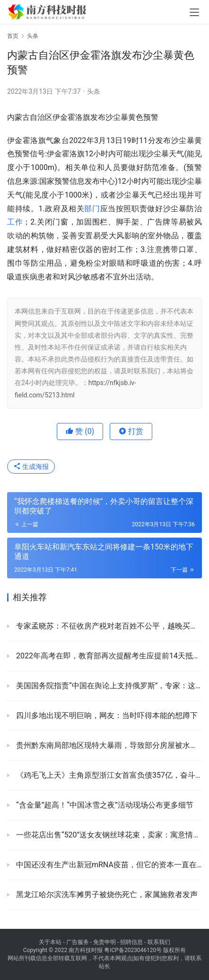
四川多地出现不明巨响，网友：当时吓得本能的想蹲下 (106, 715)
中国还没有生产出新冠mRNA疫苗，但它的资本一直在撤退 (108, 865)
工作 (15, 222)
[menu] (194, 12)
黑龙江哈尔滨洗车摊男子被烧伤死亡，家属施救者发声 (106, 895)
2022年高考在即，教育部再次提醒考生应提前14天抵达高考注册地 (108, 656)
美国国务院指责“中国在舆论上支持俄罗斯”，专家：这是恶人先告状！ (108, 686)
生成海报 (31, 467)
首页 (13, 36)
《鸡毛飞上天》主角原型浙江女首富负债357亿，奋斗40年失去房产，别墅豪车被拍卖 (108, 775)
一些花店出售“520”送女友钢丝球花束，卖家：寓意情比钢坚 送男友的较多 (108, 835)
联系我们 (159, 942)
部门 (92, 209)
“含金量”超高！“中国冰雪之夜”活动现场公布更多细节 (104, 805)
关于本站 (50, 942)
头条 (94, 91)
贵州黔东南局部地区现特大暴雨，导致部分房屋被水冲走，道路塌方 (108, 745)
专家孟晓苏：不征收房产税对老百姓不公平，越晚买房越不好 (108, 626)
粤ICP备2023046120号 (133, 950)
